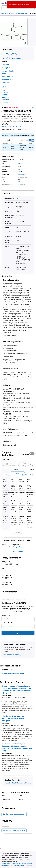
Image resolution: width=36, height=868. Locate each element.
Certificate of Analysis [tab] (8, 599)
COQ (14, 53)
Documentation (7, 80)
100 (19, 182)
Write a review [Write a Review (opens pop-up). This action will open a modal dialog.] (6, 126)
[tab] (5, 13)
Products (3, 13)
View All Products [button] (18, 551)
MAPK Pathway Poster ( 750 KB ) (13, 673)
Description (6, 68)
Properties (6, 65)
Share (31, 107)
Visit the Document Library (12, 655)
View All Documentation (12, 58)
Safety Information (9, 76)
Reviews (5, 103)
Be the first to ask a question (14, 814)
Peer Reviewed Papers (5, 92)
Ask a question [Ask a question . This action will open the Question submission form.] (17, 126)
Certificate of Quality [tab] (21, 599)
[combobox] (18, 619)
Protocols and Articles (5, 85)
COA (6, 53)
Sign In (4, 135)
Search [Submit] (18, 633)
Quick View (9, 475)
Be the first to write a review (15, 831)
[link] (6, 863)
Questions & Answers (6, 99)
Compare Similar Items (8, 72)
